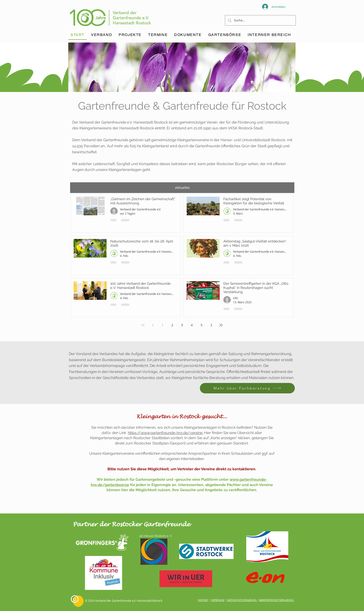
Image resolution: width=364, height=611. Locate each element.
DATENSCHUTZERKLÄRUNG (242, 600)
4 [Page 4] (192, 325)
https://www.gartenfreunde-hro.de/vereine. (166, 433)
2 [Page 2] (172, 325)
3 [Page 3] (182, 325)
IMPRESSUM (218, 600)
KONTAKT (203, 600)
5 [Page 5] (201, 325)
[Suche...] (260, 20)
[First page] (143, 325)
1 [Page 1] (162, 325)
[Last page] (221, 325)
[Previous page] (153, 325)
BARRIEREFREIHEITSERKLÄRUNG (276, 600)
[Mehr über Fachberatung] (247, 388)
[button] (158, 35)
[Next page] (211, 325)
